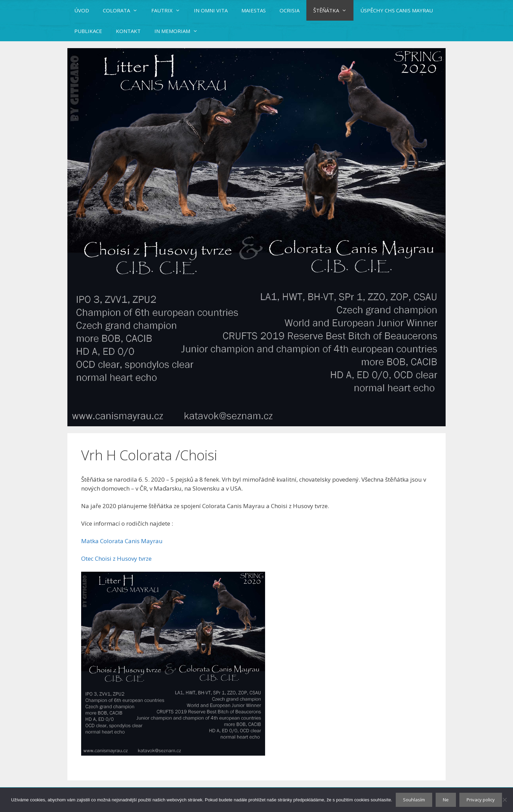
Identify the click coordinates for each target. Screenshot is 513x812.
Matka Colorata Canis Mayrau (122, 541)
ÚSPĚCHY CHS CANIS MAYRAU (397, 10)
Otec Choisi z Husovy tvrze (116, 558)
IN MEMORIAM (179, 31)
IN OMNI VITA (211, 10)
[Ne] (504, 800)
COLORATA (124, 10)
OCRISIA (290, 10)
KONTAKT (128, 31)
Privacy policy (481, 800)
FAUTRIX (169, 10)
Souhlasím (414, 800)
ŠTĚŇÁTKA (333, 10)
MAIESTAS (254, 10)
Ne (446, 800)
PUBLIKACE (88, 31)
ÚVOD (82, 10)
